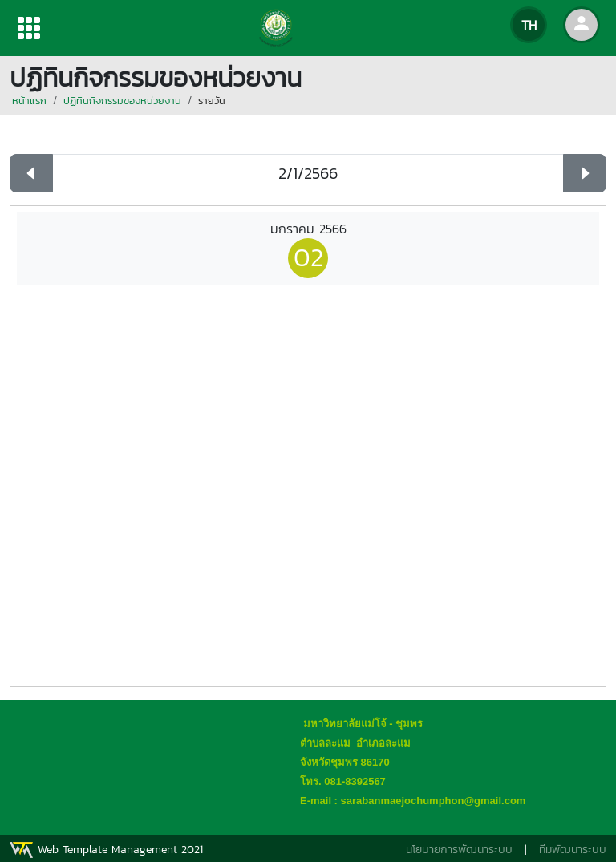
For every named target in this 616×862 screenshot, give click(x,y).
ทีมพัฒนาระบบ (573, 850)
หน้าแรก (29, 101)
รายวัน (212, 101)
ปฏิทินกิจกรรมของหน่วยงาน (122, 101)
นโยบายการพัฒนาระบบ (459, 850)
